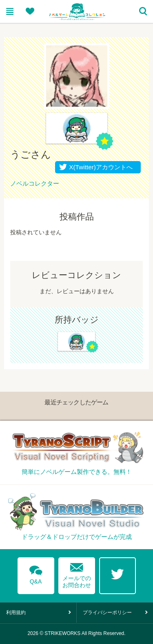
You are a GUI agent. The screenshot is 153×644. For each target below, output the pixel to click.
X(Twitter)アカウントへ (99, 167)
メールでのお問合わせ (77, 573)
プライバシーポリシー (107, 613)
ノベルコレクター (35, 183)
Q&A (36, 573)
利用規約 (16, 613)
